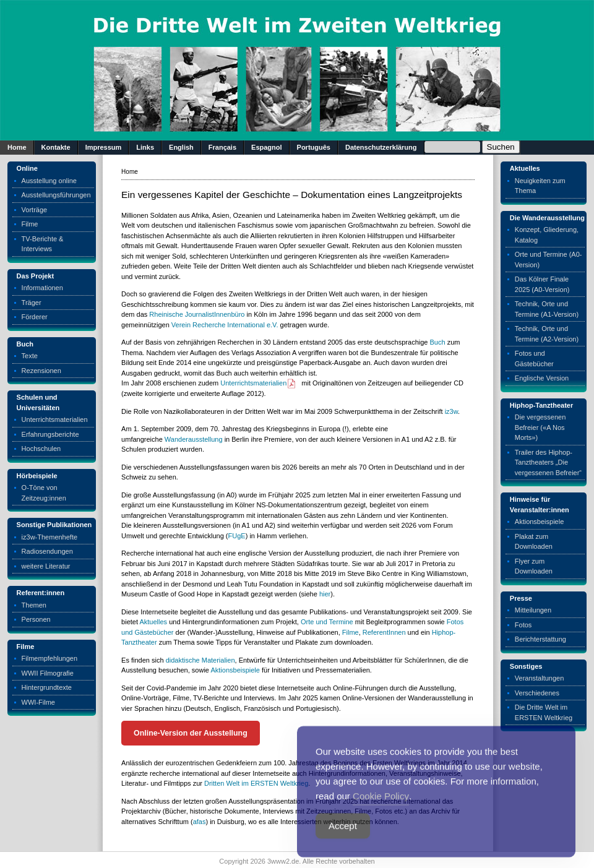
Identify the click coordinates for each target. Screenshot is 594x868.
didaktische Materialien (200, 660)
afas (200, 822)
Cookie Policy (381, 813)
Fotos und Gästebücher (534, 359)
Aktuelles (153, 622)
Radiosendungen (47, 551)
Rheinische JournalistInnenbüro (197, 314)
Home (17, 147)
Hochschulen (41, 449)
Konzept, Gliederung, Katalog (547, 235)
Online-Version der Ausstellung (191, 733)
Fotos (523, 625)
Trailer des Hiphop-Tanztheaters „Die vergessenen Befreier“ (548, 462)
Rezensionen (41, 371)
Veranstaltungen (540, 678)
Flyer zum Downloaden (534, 566)
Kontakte (56, 147)
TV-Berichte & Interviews (43, 244)
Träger (32, 303)
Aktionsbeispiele (235, 670)
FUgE (237, 536)
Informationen (42, 288)
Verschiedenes (537, 693)
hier (325, 594)
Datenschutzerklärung (381, 147)
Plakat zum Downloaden (534, 542)
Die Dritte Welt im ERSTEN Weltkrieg (544, 712)
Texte (30, 356)
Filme (30, 224)
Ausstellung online (49, 181)
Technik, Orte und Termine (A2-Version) (547, 334)
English (181, 147)
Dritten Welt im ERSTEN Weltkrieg (256, 783)
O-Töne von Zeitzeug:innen (44, 493)
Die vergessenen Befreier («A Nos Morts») (540, 427)
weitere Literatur (46, 566)
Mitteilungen (533, 610)
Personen (36, 619)
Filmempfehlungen (50, 658)
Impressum (104, 147)
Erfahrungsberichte (50, 434)
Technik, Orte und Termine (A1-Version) (547, 309)
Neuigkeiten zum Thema (540, 186)
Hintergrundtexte (47, 687)
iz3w (451, 411)
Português (314, 147)
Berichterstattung (540, 639)
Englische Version (542, 378)
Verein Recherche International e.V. (225, 325)
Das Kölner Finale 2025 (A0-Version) (542, 284)
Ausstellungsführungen (56, 195)
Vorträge (35, 210)
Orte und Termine (327, 622)
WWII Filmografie (48, 673)
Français (222, 147)
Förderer (35, 317)
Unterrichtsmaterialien (55, 419)
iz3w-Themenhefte (50, 537)
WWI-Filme (38, 702)
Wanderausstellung (194, 439)
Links (145, 147)
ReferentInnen (384, 632)
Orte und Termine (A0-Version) (549, 260)
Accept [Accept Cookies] (343, 842)
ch (442, 342)
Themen (34, 605)
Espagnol (267, 147)
